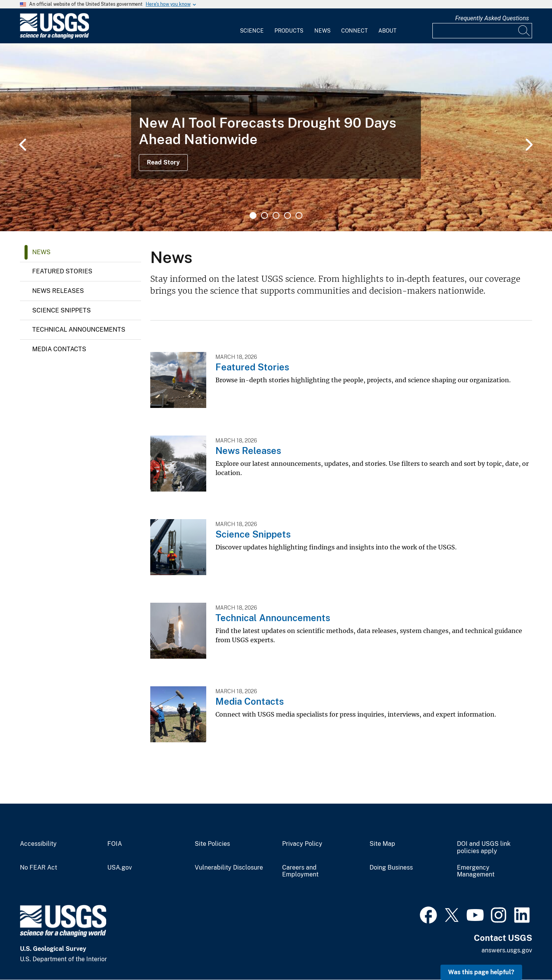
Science (252, 31)
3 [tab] (276, 215)
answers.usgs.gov (507, 950)
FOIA (115, 844)
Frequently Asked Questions (492, 18)
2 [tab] (264, 215)
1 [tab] (253, 215)
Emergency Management (476, 871)
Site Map (382, 844)
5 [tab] (299, 215)
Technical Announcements (79, 330)
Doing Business (391, 868)
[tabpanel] (276, 137)
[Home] (54, 37)
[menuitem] (252, 26)
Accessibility (38, 844)
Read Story (163, 162)
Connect (354, 31)
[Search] (524, 31)
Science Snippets (62, 310)
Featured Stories (62, 271)
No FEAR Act (39, 868)
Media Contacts (59, 349)
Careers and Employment (300, 871)
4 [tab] (287, 215)
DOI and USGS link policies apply (484, 848)
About (387, 31)
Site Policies (212, 844)
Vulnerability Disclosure (229, 868)
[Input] (482, 31)
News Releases (58, 291)
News (322, 31)
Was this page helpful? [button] (481, 972)
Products (289, 31)
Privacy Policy (302, 844)
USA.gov (120, 868)
